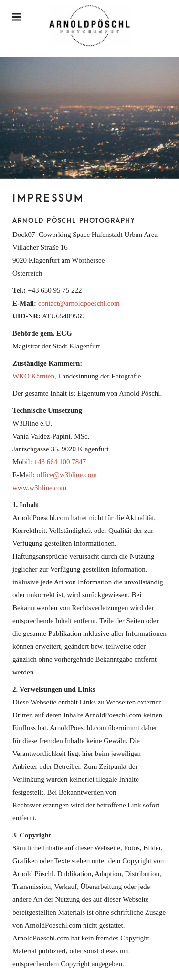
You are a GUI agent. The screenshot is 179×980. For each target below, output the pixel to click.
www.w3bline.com (39, 488)
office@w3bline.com (66, 475)
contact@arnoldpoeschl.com (79, 303)
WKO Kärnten (33, 376)
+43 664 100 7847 (60, 462)
